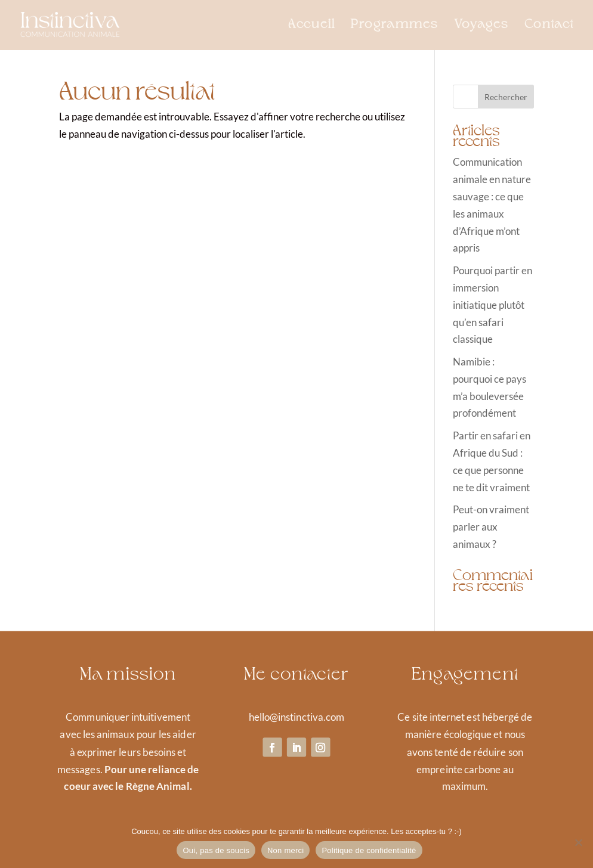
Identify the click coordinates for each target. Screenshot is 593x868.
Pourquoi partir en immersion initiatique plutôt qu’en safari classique (492, 305)
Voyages (481, 26)
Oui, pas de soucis (216, 850)
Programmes (395, 26)
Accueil (312, 26)
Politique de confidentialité (369, 850)
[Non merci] (578, 842)
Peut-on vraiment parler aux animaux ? (491, 527)
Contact (549, 26)
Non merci (286, 850)
